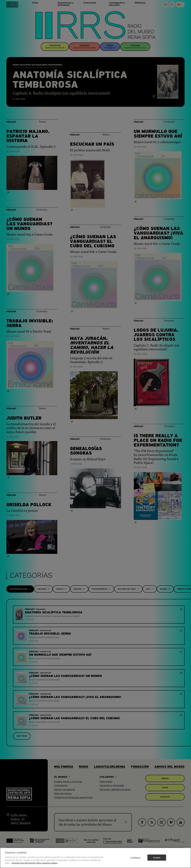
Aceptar (157, 857)
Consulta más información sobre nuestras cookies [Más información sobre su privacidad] (34, 863)
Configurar (136, 857)
